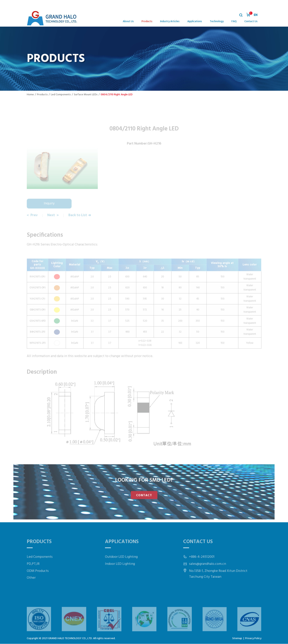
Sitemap (237, 639)
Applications (195, 21)
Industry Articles (170, 21)
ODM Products (38, 582)
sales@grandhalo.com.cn (208, 575)
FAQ (234, 21)
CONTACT (144, 495)
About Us (128, 21)
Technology (217, 21)
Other (31, 589)
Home (30, 95)
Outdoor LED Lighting (121, 568)
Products (147, 21)
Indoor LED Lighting (120, 575)
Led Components (61, 95)
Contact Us (251, 21)
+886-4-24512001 (202, 568)
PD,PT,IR (33, 575)
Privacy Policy (253, 639)
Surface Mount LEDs (86, 95)
